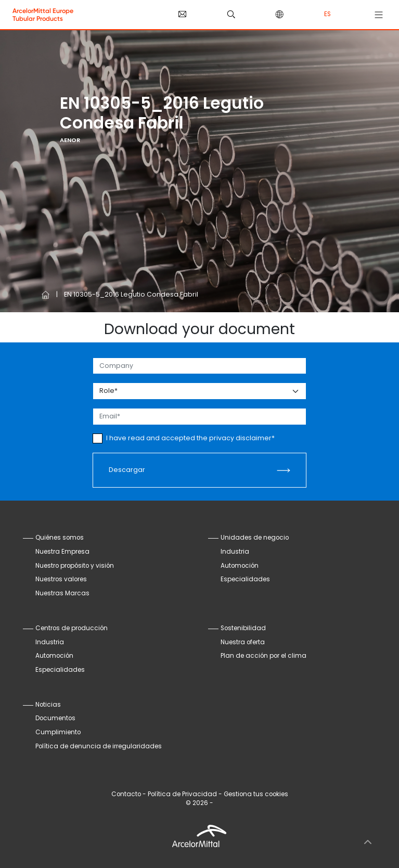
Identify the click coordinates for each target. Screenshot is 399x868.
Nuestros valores (61, 579)
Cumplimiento (58, 732)
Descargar (127, 470)
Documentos (55, 718)
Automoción (240, 566)
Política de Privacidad (182, 794)
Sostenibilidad (243, 628)
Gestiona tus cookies (256, 794)
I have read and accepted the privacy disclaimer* (190, 438)
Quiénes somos (60, 538)
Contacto (126, 794)
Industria (235, 552)
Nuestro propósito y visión (75, 566)
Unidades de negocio (255, 538)
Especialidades (245, 579)
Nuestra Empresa (62, 552)
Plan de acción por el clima (263, 656)
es (327, 14)
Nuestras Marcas (62, 593)
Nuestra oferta (243, 642)
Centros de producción (72, 628)
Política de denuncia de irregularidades (99, 746)
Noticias (48, 705)
